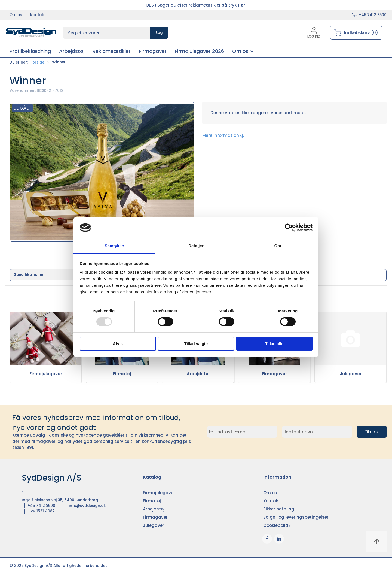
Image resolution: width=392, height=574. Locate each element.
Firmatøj (122, 374)
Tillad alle (274, 344)
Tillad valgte (196, 344)
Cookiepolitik (277, 525)
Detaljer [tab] (196, 246)
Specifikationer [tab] (29, 275)
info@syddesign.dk (87, 506)
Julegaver (351, 374)
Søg (159, 33)
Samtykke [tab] (114, 246)
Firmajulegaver (46, 374)
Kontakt (38, 15)
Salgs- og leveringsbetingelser (296, 517)
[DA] (31, 33)
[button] (243, 51)
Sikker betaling (279, 509)
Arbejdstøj (198, 374)
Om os (16, 15)
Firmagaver (274, 374)
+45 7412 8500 (373, 15)
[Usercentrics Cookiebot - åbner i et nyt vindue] (289, 228)
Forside (37, 62)
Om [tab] (278, 246)
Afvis (118, 344)
